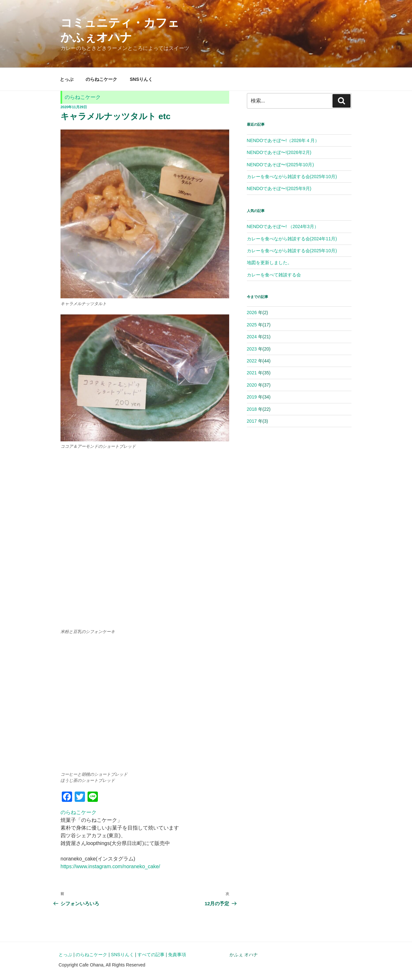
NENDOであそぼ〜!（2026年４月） (283, 140)
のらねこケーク (101, 79)
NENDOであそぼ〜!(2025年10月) (281, 165)
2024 (252, 337)
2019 (252, 397)
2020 (252, 385)
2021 (252, 373)
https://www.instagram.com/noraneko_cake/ (110, 866)
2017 (252, 421)
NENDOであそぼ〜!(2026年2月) (279, 152)
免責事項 (177, 955)
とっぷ (67, 79)
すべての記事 (151, 955)
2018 (252, 409)
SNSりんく (141, 79)
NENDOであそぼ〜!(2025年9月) (279, 188)
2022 (252, 361)
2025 (252, 325)
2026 (252, 312)
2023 (252, 349)
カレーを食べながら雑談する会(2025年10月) (292, 177)
